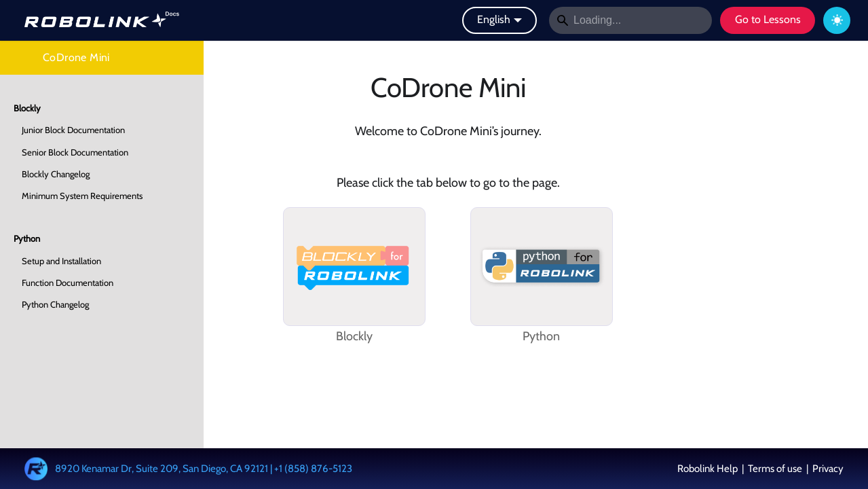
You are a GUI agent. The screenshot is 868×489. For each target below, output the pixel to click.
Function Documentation (68, 283)
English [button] (494, 19)
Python (27, 238)
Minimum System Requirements (82, 196)
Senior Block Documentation (75, 152)
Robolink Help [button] (709, 469)
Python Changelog (55, 304)
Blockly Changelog (56, 174)
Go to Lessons (768, 19)
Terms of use (775, 469)
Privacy (827, 469)
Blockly (27, 108)
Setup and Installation (61, 261)
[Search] (630, 20)
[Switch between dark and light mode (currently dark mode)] (837, 20)
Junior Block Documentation (73, 130)
